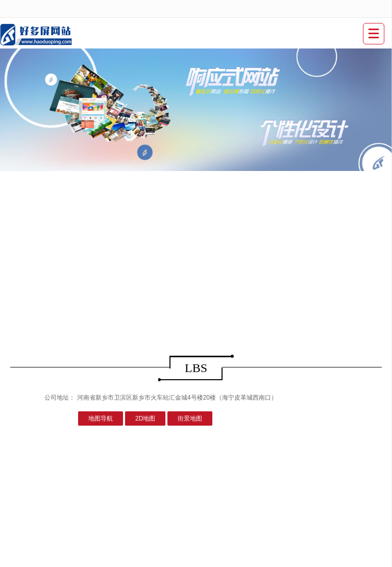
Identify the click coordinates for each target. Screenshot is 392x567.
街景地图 (190, 418)
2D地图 (145, 418)
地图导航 (101, 418)
